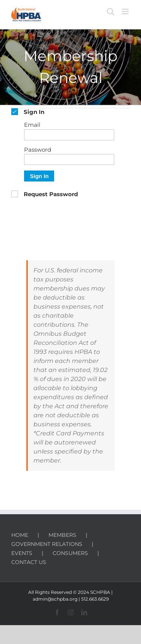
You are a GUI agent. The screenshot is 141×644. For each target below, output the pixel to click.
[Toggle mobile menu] (126, 12)
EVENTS (22, 553)
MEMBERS (62, 535)
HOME (20, 535)
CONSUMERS (70, 553)
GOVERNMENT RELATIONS (47, 544)
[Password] (69, 159)
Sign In (39, 176)
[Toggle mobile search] (111, 12)
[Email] (69, 135)
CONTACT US (29, 562)
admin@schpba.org (55, 599)
